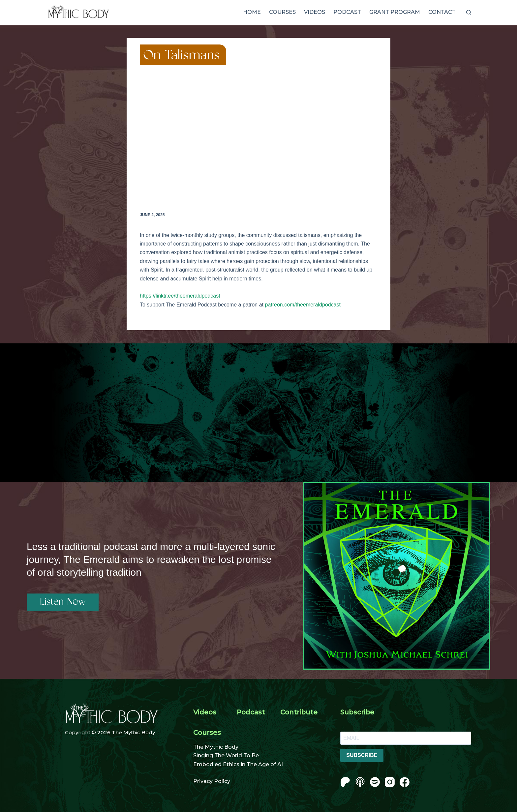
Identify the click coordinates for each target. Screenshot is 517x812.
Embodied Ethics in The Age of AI (238, 764)
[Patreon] (345, 782)
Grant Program (395, 12)
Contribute (299, 712)
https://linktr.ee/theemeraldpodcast (180, 296)
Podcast (347, 12)
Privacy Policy (212, 781)
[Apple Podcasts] (360, 782)
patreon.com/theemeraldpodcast (303, 305)
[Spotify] (375, 782)
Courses (282, 12)
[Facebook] (405, 782)
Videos (315, 12)
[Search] (469, 12)
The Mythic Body (216, 747)
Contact (442, 12)
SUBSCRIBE (362, 755)
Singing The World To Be (226, 755)
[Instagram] (390, 782)
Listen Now (63, 602)
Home (252, 12)
